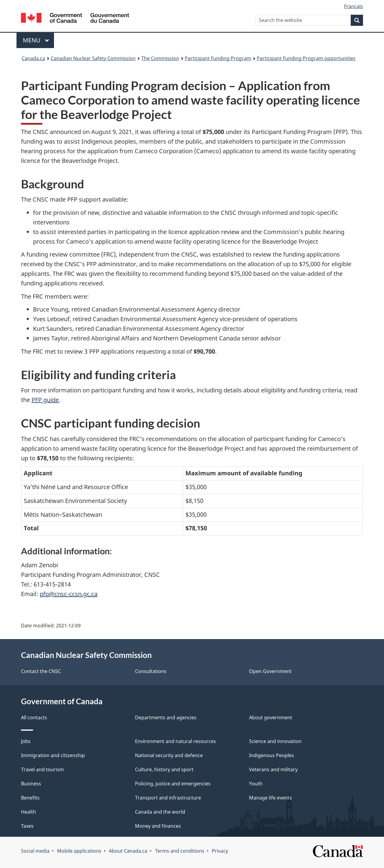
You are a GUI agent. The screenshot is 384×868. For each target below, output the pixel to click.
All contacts (34, 717)
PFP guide (45, 400)
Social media (35, 851)
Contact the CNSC (41, 671)
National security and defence (169, 755)
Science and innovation (275, 741)
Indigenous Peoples (271, 755)
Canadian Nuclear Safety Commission (93, 58)
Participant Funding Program (218, 58)
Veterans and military (273, 769)
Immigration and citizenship (53, 755)
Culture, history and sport (164, 769)
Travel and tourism (42, 769)
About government (271, 717)
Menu (36, 40)
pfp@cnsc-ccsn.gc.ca (69, 594)
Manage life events (270, 798)
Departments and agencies (166, 717)
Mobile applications (79, 851)
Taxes (27, 826)
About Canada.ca (128, 851)
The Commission (160, 58)
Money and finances (158, 826)
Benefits (30, 798)
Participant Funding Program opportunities (306, 58)
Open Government (270, 671)
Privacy (220, 851)
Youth (256, 784)
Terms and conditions (180, 851)
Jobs (26, 741)
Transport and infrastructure (168, 798)
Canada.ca (33, 58)
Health (28, 812)
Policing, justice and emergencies (173, 784)
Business (31, 784)
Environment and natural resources (175, 741)
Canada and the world (160, 812)
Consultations (151, 671)
